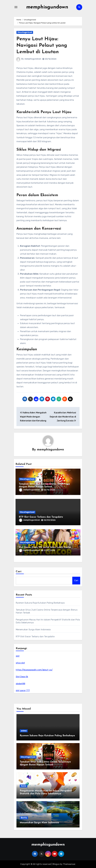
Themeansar (69, 864)
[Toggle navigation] (16, 7)
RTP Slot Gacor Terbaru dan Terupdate (41, 517)
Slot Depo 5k (22, 677)
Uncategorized (25, 32)
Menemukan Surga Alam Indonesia (33, 630)
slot (18, 656)
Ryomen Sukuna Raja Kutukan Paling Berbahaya (40, 603)
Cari (19, 572)
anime (24, 731)
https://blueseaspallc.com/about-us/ (34, 670)
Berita (24, 818)
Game (24, 786)
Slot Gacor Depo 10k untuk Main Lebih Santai (45, 547)
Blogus (56, 864)
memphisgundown (47, 7)
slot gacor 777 (23, 690)
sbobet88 (20, 684)
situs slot (20, 663)
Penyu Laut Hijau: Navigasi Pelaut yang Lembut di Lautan (42, 46)
